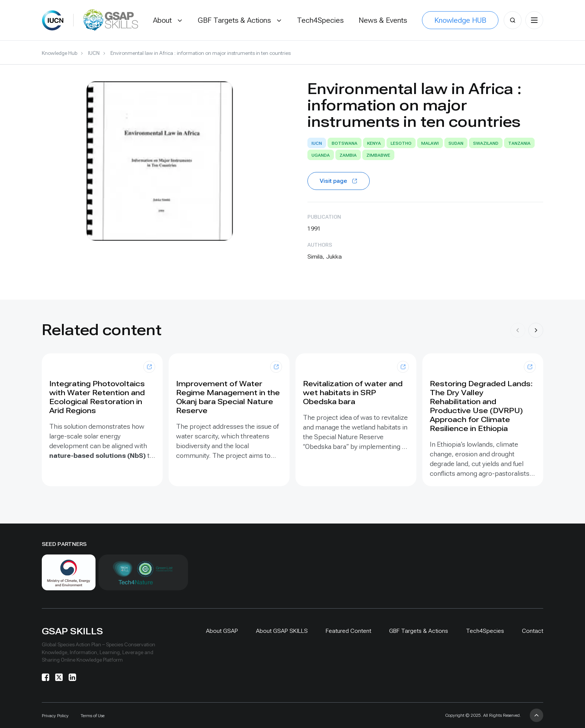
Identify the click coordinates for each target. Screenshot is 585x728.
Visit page (339, 181)
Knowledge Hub (60, 53)
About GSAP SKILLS (282, 631)
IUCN (94, 53)
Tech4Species (485, 631)
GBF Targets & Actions (419, 631)
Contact (533, 631)
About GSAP (222, 631)
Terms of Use (93, 716)
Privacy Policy (55, 716)
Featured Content (348, 631)
